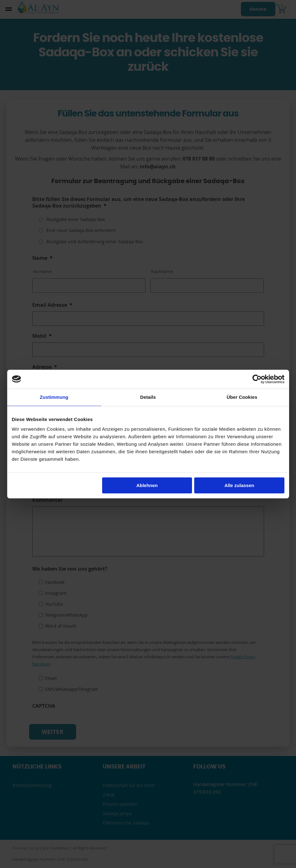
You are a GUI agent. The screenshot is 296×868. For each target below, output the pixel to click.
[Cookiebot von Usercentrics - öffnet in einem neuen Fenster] (257, 379)
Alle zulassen (239, 485)
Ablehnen (147, 485)
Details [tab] (148, 397)
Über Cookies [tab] (242, 397)
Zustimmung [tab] (54, 397)
